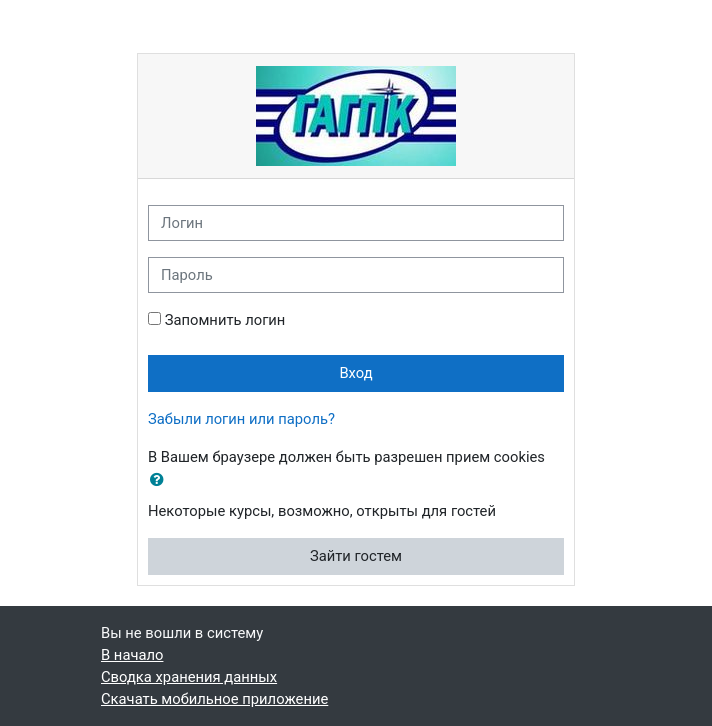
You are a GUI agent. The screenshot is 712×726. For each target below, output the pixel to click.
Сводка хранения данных (189, 677)
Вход (355, 373)
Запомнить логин (225, 320)
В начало (132, 655)
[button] (161, 480)
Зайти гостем (356, 556)
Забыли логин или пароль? (241, 419)
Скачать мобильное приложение (214, 699)
